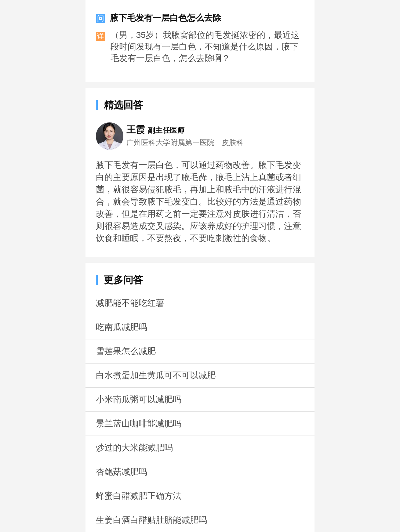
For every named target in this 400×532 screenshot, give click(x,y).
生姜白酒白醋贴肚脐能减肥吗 (151, 520)
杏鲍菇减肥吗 (122, 472)
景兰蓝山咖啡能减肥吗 (139, 423)
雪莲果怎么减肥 (126, 351)
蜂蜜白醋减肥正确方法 (139, 496)
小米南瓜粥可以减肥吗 (139, 399)
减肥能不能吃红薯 (130, 303)
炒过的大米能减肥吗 (134, 448)
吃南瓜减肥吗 (122, 327)
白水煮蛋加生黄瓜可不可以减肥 (156, 375)
